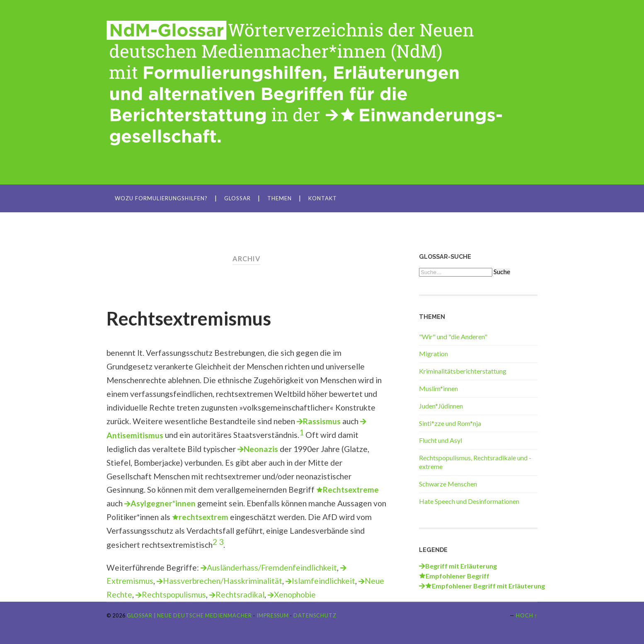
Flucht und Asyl (441, 440)
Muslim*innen (438, 388)
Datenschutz (315, 615)
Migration (433, 354)
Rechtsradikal (240, 594)
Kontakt (323, 198)
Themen (280, 198)
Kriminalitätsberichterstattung (463, 371)
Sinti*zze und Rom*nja (450, 423)
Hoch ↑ (527, 615)
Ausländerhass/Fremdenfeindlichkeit (272, 567)
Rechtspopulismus (174, 594)
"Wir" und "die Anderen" (453, 337)
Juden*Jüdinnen (441, 406)
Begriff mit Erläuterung (461, 566)
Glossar (237, 198)
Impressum (273, 615)
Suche (502, 272)
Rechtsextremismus (189, 318)
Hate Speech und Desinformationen (469, 501)
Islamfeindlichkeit (323, 581)
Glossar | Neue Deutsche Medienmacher (189, 615)
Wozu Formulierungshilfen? (161, 198)
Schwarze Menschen (448, 484)
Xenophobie (295, 594)
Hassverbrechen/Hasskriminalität (223, 581)
